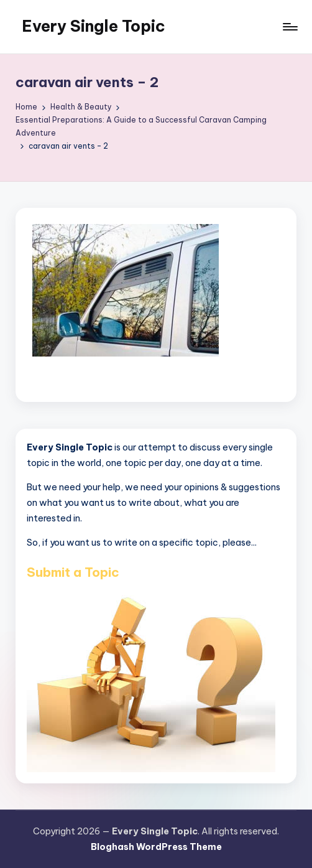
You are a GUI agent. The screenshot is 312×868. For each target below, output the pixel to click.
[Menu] (289, 27)
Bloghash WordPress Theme (156, 847)
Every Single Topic (94, 26)
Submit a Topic (73, 572)
